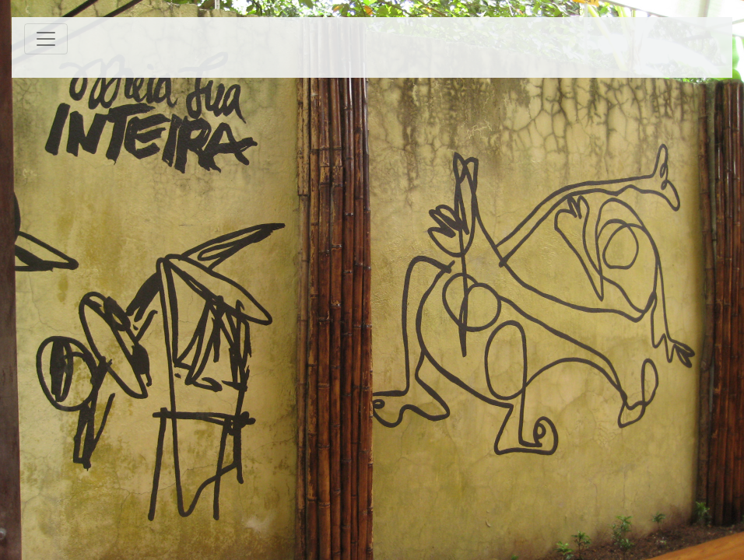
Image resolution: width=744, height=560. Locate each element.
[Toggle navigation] (46, 39)
